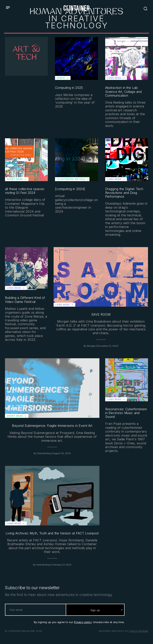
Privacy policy (83, 622)
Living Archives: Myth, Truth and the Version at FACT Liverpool (52, 533)
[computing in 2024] (70, 189)
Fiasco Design (138, 631)
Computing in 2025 (69, 88)
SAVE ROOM (101, 315)
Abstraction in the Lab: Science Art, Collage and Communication (124, 92)
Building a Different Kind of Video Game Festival (25, 300)
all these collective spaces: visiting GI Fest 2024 (25, 191)
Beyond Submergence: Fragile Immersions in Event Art (52, 426)
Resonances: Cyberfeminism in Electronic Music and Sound (126, 413)
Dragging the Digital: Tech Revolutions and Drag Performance (124, 193)
